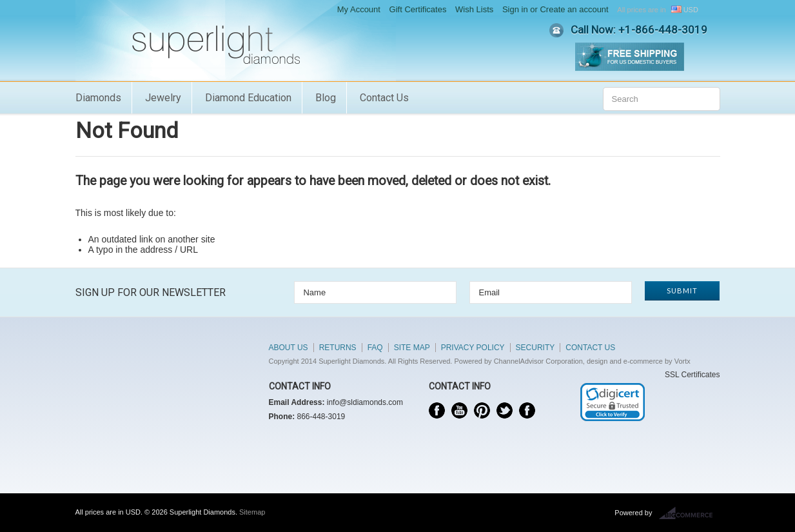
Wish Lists (474, 9)
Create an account (574, 9)
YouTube (459, 410)
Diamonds (98, 98)
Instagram (527, 410)
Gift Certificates (418, 9)
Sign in (515, 9)
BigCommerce (690, 513)
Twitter (505, 410)
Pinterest (482, 410)
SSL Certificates (692, 375)
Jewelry (163, 98)
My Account (359, 9)
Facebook (437, 410)
